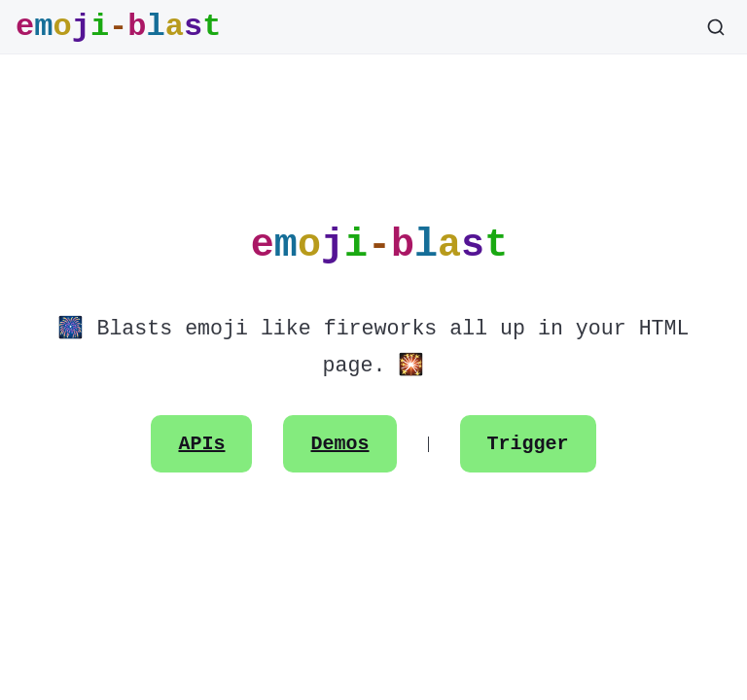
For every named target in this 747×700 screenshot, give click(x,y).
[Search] (716, 27)
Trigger (528, 444)
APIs (202, 444)
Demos (340, 444)
